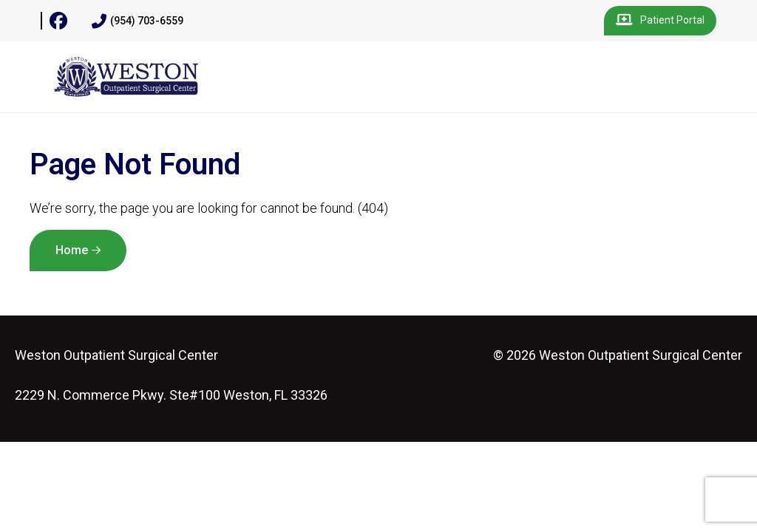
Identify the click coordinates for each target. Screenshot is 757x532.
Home (72, 250)
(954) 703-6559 (138, 21)
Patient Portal (660, 21)
